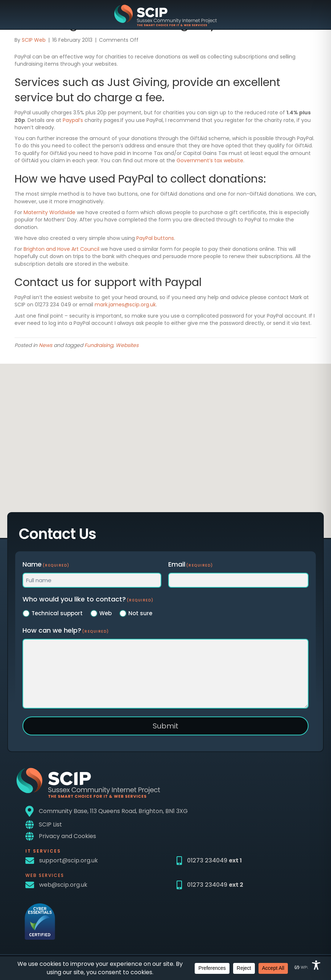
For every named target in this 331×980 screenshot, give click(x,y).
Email (191, 564)
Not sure (140, 613)
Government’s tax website (210, 160)
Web (105, 613)
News (45, 345)
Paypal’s (73, 120)
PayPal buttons (155, 238)
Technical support (57, 613)
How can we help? (66, 630)
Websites (127, 345)
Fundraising (99, 345)
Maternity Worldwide (49, 212)
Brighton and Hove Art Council (61, 249)
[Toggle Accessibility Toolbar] (316, 965)
